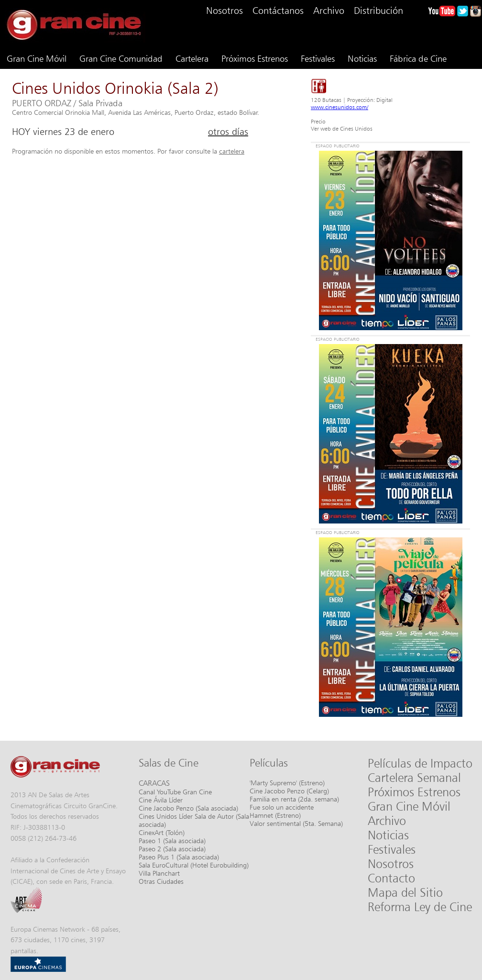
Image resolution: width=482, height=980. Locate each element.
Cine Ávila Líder (161, 800)
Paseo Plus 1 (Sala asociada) (179, 857)
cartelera (232, 151)
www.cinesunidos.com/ (340, 107)
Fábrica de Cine (418, 58)
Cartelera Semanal (414, 778)
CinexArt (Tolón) (162, 832)
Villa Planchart (159, 873)
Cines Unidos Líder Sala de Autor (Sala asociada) (194, 820)
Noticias (362, 58)
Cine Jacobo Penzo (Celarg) (289, 791)
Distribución (378, 11)
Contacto (391, 878)
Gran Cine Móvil (37, 58)
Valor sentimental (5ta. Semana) (296, 823)
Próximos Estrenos (255, 58)
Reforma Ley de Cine (420, 907)
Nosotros (225, 11)
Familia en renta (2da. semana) (294, 799)
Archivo (329, 11)
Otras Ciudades (161, 881)
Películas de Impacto (420, 763)
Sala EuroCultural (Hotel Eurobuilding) (194, 865)
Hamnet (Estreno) (275, 815)
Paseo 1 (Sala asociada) (172, 841)
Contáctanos (278, 11)
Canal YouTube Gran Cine (175, 792)
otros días (228, 132)
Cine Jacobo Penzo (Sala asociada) (188, 808)
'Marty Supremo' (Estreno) (287, 783)
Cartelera (192, 58)
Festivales (318, 58)
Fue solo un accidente (282, 807)
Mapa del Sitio (405, 892)
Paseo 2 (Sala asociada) (172, 849)
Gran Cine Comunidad (121, 58)
